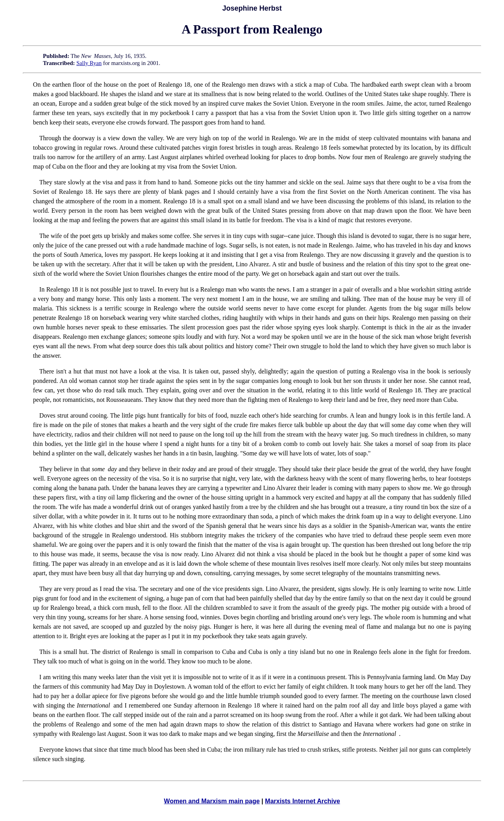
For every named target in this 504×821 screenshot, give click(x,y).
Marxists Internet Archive (303, 801)
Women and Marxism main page (212, 801)
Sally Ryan (89, 63)
